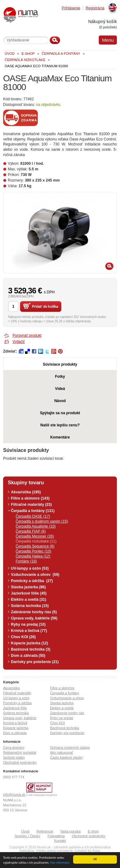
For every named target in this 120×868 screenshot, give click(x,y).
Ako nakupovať (62, 752)
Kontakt (60, 841)
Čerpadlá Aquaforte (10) (36, 526)
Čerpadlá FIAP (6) (31, 531)
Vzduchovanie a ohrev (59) (35, 575)
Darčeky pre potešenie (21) (35, 662)
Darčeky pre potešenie (67, 733)
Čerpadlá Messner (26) (35, 536)
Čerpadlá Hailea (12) (33, 556)
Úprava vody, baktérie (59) (34, 618)
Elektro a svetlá (62, 708)
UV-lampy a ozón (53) (30, 568)
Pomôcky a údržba (17, 703)
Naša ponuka (70, 831)
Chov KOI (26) (23, 637)
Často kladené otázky (66, 757)
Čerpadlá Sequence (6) (35, 546)
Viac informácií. (60, 863)
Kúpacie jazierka (16, 728)
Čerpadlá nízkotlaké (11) (36, 541)
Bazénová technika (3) (31, 649)
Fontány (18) (26, 561)
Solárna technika (16, 713)
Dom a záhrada (15, 733)
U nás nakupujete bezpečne (42, 795)
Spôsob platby (14, 757)
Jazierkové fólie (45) (29, 593)
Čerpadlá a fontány (65, 693)
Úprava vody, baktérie (20, 718)
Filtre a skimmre (62, 688)
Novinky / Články (27, 836)
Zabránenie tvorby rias (67, 713)
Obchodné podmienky (20, 762)
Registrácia (95, 8)
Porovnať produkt (27, 335)
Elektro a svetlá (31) (29, 600)
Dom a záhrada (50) (28, 656)
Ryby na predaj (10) (28, 624)
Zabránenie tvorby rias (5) (34, 612)
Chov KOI (57, 723)
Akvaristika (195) (26, 492)
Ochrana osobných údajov (70, 747)
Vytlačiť (19, 342)
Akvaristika (11, 688)
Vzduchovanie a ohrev (67, 698)
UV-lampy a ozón (16, 698)
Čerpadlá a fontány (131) (33, 511)
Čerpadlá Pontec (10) (33, 551)
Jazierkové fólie (15, 708)
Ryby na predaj (62, 718)
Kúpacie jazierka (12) (30, 643)
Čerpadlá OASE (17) (33, 516)
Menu (108, 40)
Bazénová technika (65, 728)
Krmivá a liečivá (15, 723)
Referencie (45, 831)
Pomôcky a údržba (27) (32, 581)
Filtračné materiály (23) (31, 505)
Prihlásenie (71, 8)
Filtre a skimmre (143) (30, 498)
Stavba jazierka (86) (28, 587)
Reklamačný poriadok (20, 752)
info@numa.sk (14, 794)
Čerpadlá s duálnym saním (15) (42, 521)
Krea (96, 851)
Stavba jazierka (62, 703)
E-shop (93, 831)
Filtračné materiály (17, 693)
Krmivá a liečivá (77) (29, 631)
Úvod (25, 831)
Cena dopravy (14, 747)
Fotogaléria (56, 836)
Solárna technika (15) (30, 606)
